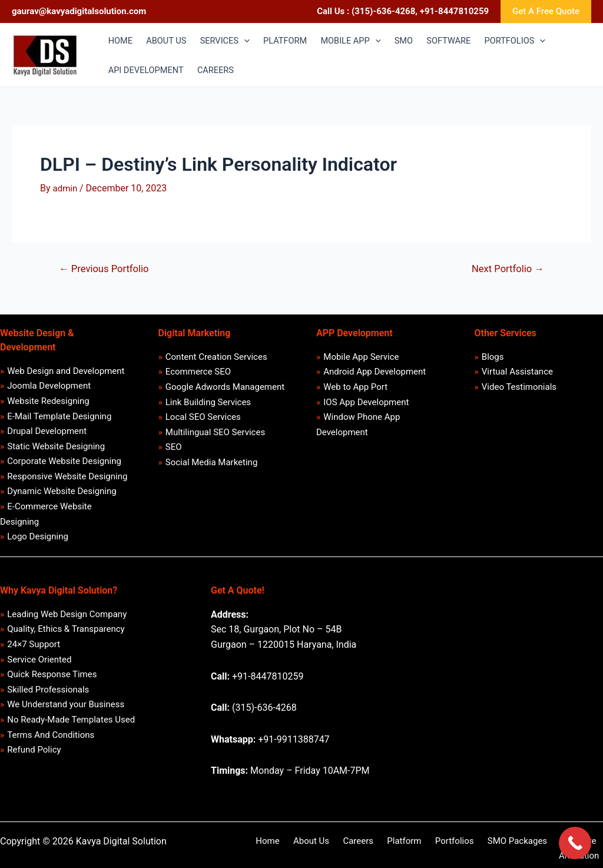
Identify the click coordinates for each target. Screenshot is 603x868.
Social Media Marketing (212, 467)
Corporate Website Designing (65, 466)
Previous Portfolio (106, 269)
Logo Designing (38, 544)
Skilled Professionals (49, 700)
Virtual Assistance (517, 373)
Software (536, 848)
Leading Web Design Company (67, 622)
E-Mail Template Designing (60, 419)
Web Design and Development (66, 372)
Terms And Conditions (51, 747)
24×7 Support (34, 653)
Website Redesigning (49, 403)
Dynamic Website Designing (62, 497)
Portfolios (422, 848)
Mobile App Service (362, 357)
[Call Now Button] (575, 843)
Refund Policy (34, 763)
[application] (248, 41)
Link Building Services (208, 405)
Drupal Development (47, 435)
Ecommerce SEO (198, 373)
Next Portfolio (507, 269)
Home (254, 848)
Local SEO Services (203, 420)
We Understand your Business (66, 716)
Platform (376, 848)
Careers (336, 848)
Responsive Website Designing (68, 481)
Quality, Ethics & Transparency (66, 638)
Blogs (493, 357)
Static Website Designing (57, 450)
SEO (174, 452)
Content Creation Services (216, 357)
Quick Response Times (52, 685)
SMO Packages (480, 848)
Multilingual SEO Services (215, 436)
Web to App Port (356, 389)
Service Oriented (40, 669)
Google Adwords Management (225, 389)
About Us (294, 848)
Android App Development (375, 373)
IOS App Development (367, 405)
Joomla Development (49, 387)
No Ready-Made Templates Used (72, 731)
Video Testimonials (519, 389)
